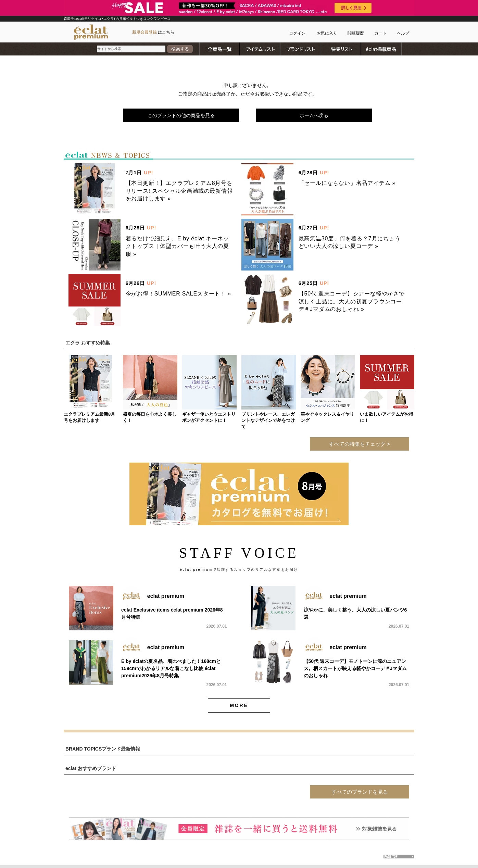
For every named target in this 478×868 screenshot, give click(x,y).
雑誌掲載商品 (381, 49)
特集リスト (341, 49)
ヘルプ (403, 33)
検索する (180, 49)
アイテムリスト (260, 49)
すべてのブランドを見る (360, 792)
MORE (239, 705)
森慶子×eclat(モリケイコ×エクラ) (90, 19)
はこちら (153, 32)
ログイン (297, 33)
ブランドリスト (301, 49)
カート (380, 33)
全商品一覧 (219, 49)
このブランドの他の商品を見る (181, 115)
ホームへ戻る (314, 115)
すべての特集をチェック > (360, 444)
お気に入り (327, 33)
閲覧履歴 (356, 33)
